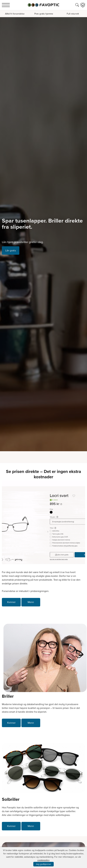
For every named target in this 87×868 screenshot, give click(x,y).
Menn (31, 602)
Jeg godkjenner (43, 864)
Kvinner (11, 602)
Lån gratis (11, 250)
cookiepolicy (43, 860)
